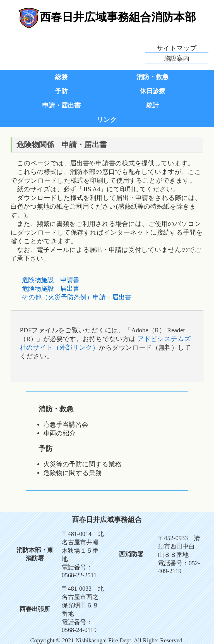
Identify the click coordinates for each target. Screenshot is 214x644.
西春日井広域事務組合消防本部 (118, 17)
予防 (61, 91)
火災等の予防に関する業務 (82, 464)
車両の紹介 (59, 433)
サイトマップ (177, 48)
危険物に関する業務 (73, 473)
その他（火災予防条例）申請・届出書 (77, 297)
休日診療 (153, 91)
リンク (107, 120)
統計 (153, 105)
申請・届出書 (61, 105)
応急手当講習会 (66, 424)
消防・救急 (152, 77)
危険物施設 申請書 (51, 280)
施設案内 (177, 58)
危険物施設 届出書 (51, 288)
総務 (61, 77)
